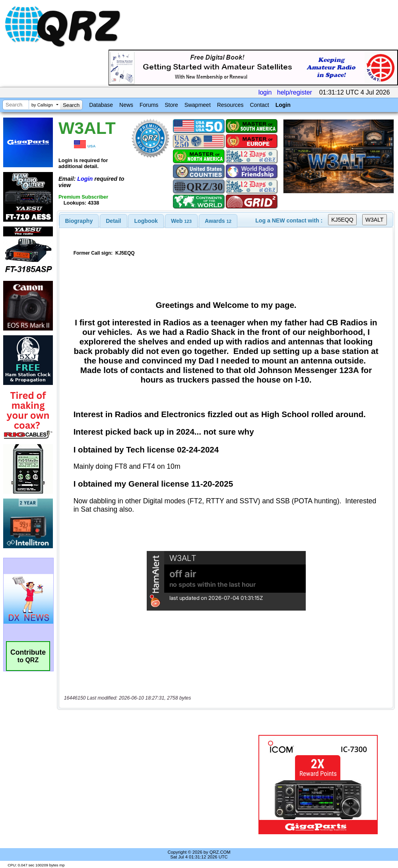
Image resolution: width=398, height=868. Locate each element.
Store (171, 105)
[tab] (79, 221)
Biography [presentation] (79, 221)
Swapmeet (198, 105)
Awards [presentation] (218, 221)
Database (101, 105)
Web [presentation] (181, 221)
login (265, 92)
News (126, 105)
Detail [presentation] (113, 221)
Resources (230, 105)
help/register (295, 92)
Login (283, 105)
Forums (149, 105)
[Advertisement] (155, 785)
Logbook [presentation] (146, 221)
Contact (259, 105)
